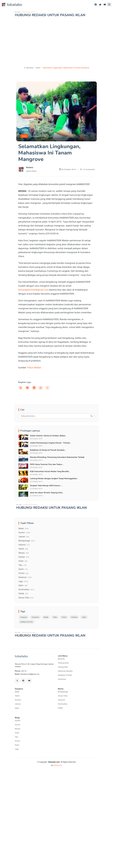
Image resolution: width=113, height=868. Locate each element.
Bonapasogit (27, 541)
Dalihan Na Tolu (27, 622)
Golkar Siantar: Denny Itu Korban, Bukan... (48, 436)
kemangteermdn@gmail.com (33, 290)
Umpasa (24, 617)
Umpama (35, 617)
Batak (24, 528)
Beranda (28, 68)
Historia (24, 545)
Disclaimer (62, 679)
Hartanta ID (58, 765)
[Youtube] (105, 5)
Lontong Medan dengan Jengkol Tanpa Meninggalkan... (54, 479)
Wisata (24, 553)
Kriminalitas (26, 589)
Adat (84, 617)
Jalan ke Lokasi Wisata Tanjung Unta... (47, 493)
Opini (23, 585)
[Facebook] (96, 5)
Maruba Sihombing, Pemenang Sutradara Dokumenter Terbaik (57, 457)
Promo (24, 573)
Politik (23, 594)
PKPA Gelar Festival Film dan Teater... (47, 464)
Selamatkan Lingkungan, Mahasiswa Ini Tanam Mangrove (66, 68)
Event (38, 68)
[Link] (47, 388)
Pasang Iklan (63, 667)
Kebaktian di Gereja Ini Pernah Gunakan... (48, 450)
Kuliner (24, 557)
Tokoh (23, 549)
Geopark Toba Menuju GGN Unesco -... (46, 486)
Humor (24, 532)
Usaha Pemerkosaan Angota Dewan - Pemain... (51, 443)
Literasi (24, 537)
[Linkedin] (34, 388)
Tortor (64, 617)
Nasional (25, 577)
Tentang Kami (63, 663)
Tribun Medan (34, 367)
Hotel (23, 561)
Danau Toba (26, 598)
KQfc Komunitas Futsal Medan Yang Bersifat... (50, 471)
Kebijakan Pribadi (65, 675)
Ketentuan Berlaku (65, 671)
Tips (22, 565)
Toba (55, 617)
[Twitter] (100, 5)
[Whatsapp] (41, 388)
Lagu (23, 581)
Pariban (74, 617)
